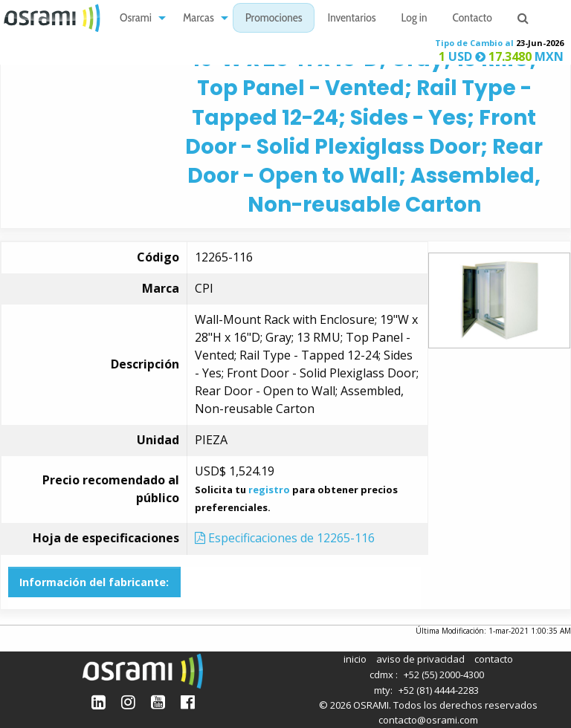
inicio (355, 659)
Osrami (136, 19)
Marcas (199, 19)
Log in (414, 19)
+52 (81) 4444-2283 (439, 690)
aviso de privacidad (420, 659)
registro (269, 490)
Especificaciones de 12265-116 (285, 538)
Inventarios (351, 19)
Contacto (472, 19)
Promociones (274, 19)
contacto (494, 659)
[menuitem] (139, 18)
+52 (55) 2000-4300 (444, 675)
